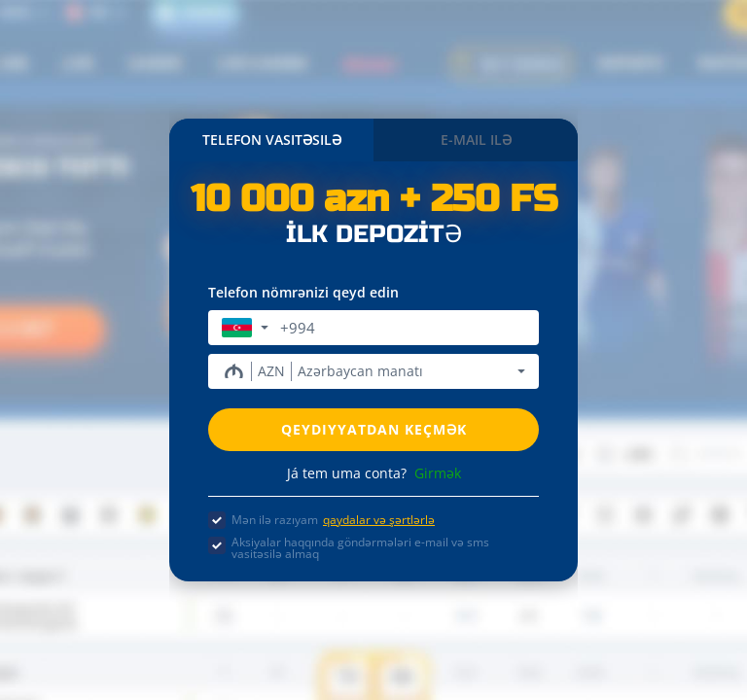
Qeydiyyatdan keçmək (374, 429)
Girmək (438, 473)
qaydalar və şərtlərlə (379, 520)
